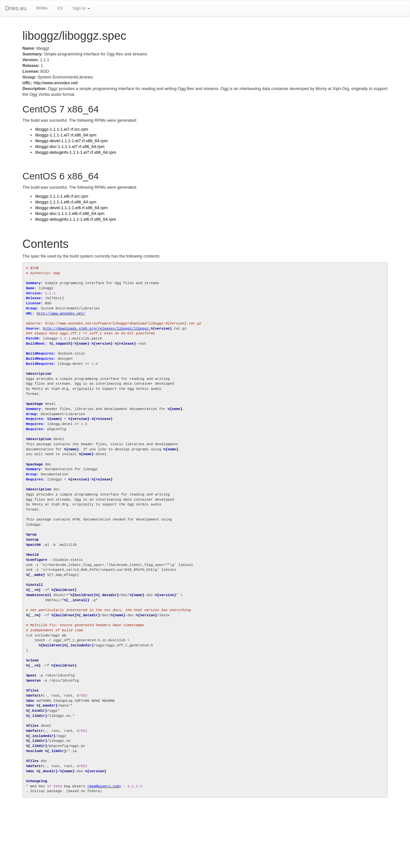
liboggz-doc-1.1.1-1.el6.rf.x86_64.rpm (70, 213)
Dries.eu (16, 8)
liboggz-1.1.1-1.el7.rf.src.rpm (62, 129)
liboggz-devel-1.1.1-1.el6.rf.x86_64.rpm (71, 208)
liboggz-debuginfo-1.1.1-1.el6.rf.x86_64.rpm (76, 219)
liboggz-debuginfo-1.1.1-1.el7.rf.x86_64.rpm (76, 152)
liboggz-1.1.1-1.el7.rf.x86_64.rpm (66, 135)
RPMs (42, 8)
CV (60, 8)
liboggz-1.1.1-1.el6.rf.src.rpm (62, 196)
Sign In (81, 8)
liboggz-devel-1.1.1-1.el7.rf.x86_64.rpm (71, 141)
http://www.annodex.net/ (56, 83)
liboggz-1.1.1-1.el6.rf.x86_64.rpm (66, 202)
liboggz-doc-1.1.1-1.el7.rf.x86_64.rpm (70, 147)
